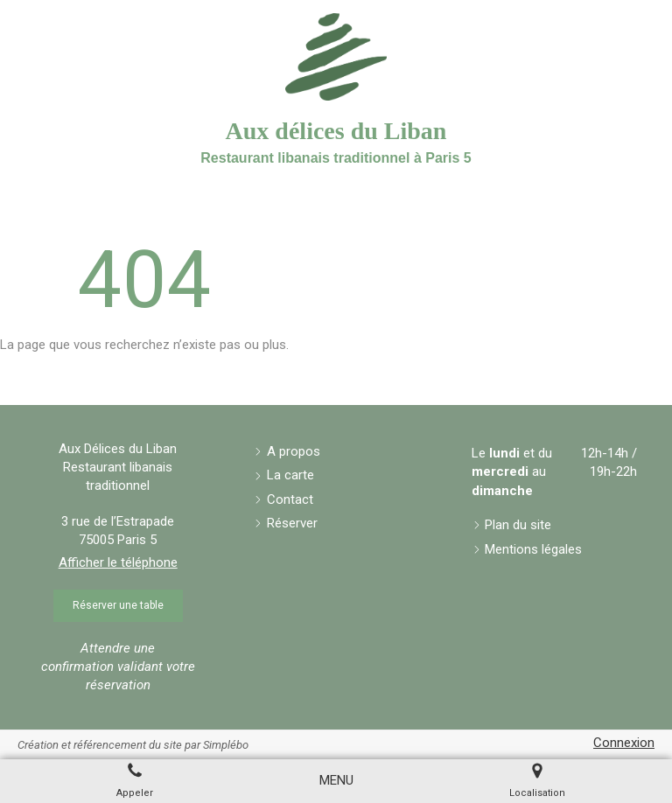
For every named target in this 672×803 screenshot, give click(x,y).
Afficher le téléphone (118, 562)
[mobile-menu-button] (336, 781)
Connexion (624, 743)
